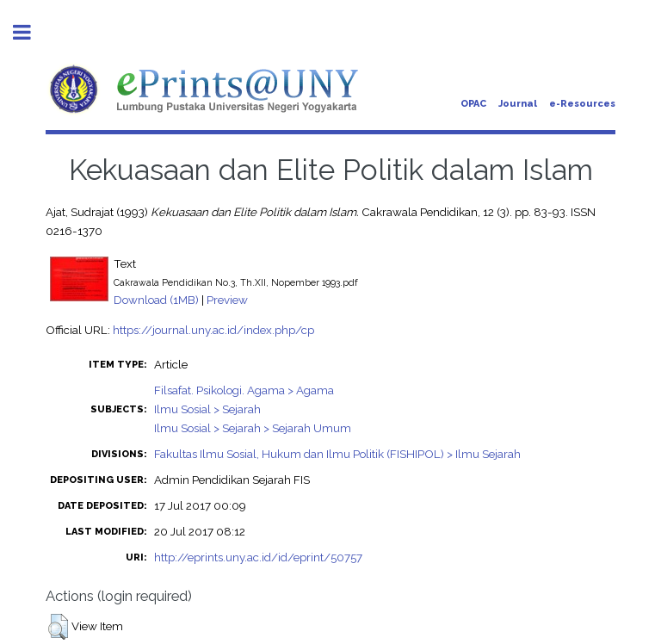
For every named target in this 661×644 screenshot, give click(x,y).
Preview (227, 300)
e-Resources (582, 104)
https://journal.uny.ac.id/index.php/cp (213, 330)
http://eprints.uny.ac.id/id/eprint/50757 (258, 557)
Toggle (31, 32)
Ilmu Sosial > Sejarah (207, 409)
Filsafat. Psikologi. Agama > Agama (244, 390)
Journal (518, 104)
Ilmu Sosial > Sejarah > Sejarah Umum (253, 428)
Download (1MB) (156, 300)
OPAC (473, 104)
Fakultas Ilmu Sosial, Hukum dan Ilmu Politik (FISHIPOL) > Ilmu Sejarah (337, 454)
